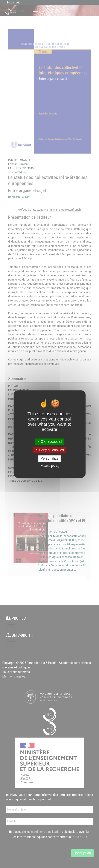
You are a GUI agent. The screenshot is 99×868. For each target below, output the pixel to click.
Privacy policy (50, 466)
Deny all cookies (50, 450)
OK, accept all (49, 442)
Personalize (50, 459)
